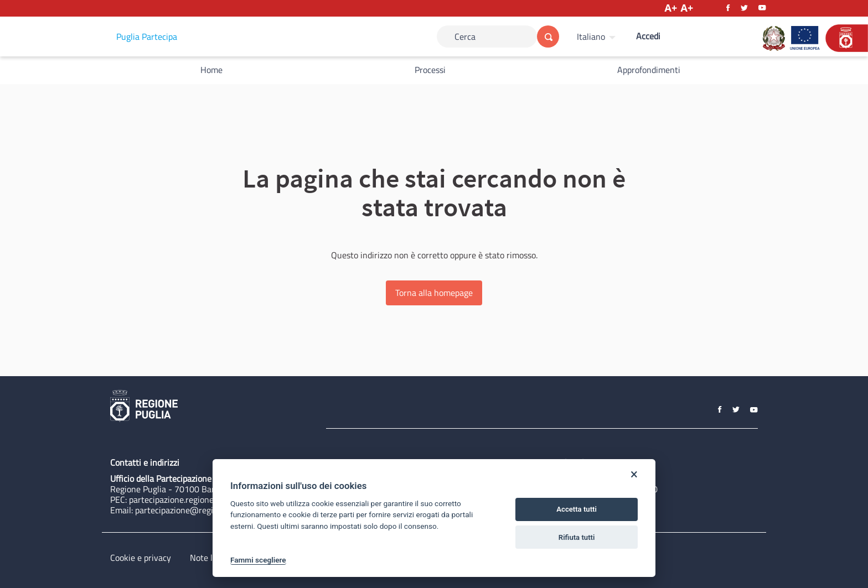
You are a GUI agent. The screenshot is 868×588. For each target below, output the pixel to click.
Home (211, 70)
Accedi (648, 36)
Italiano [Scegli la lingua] (591, 37)
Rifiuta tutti (577, 537)
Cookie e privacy (141, 558)
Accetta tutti (577, 509)
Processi (430, 70)
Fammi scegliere (258, 560)
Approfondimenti (649, 70)
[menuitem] (598, 37)
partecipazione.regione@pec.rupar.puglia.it (209, 499)
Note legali (210, 558)
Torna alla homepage (434, 293)
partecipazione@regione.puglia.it (197, 510)
